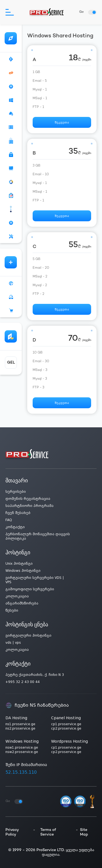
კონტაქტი (15, 527)
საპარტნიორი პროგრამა (30, 506)
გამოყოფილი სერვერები (30, 589)
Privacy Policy (12, 832)
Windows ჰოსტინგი (23, 571)
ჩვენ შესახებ (18, 513)
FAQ (9, 520)
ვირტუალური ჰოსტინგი (28, 636)
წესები (12, 610)
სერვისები (16, 492)
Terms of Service (48, 832)
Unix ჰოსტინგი (19, 564)
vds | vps (13, 643)
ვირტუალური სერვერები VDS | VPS (35, 580)
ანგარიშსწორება (22, 603)
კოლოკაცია (17, 596)
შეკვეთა (62, 123)
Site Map (84, 832)
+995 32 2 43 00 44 (23, 682)
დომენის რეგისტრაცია (28, 499)
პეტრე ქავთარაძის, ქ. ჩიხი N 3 (35, 675)
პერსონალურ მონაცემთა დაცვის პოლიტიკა (38, 536)
